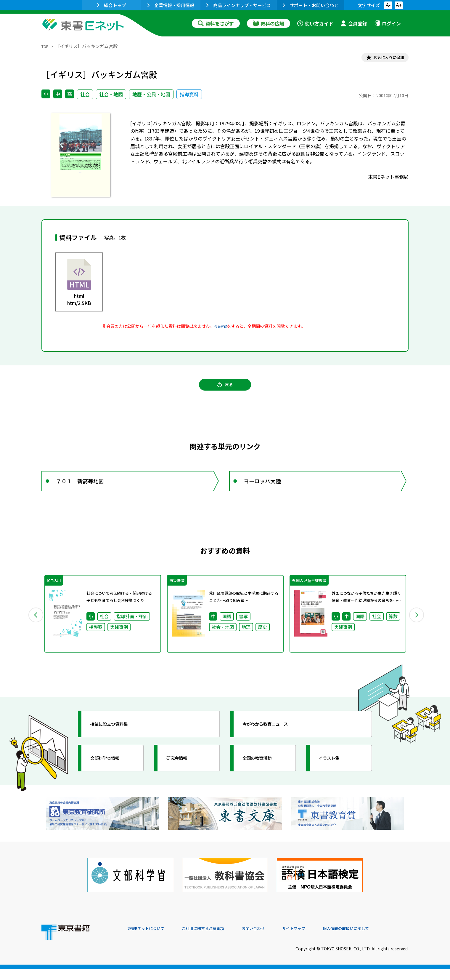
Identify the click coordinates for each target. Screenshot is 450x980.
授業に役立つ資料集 (117, 741)
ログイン (388, 23)
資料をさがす (216, 23)
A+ (399, 5)
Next (417, 629)
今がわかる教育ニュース (275, 741)
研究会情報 (183, 775)
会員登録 (354, 23)
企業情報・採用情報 (171, 5)
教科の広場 (269, 23)
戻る (225, 391)
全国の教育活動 (264, 775)
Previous (33, 629)
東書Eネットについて (150, 940)
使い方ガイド (315, 23)
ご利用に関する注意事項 (216, 940)
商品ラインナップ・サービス (239, 5)
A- (388, 5)
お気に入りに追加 (383, 59)
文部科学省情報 (112, 775)
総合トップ (112, 5)
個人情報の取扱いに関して (380, 940)
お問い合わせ (274, 940)
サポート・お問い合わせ (311, 5)
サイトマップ (320, 940)
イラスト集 (335, 775)
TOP (46, 46)
